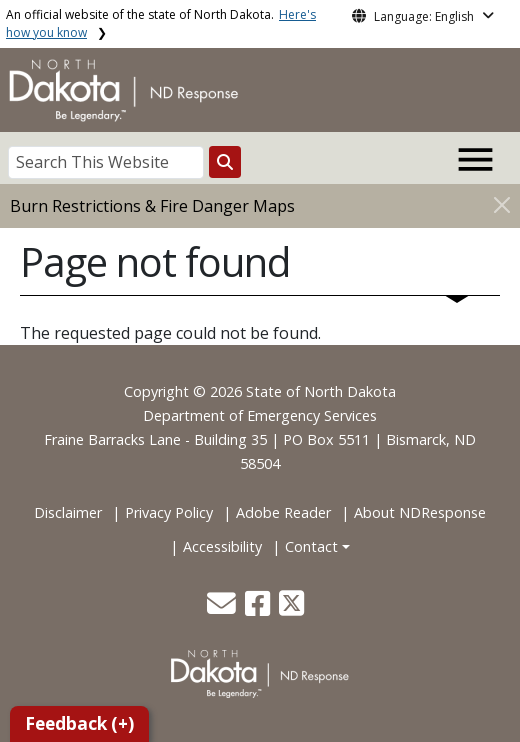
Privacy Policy (169, 512)
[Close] (502, 204)
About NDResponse (420, 512)
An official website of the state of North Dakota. (161, 23)
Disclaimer (68, 512)
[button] (223, 608)
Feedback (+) (79, 723)
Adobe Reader (283, 512)
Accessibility (222, 546)
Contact (311, 546)
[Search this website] (225, 162)
